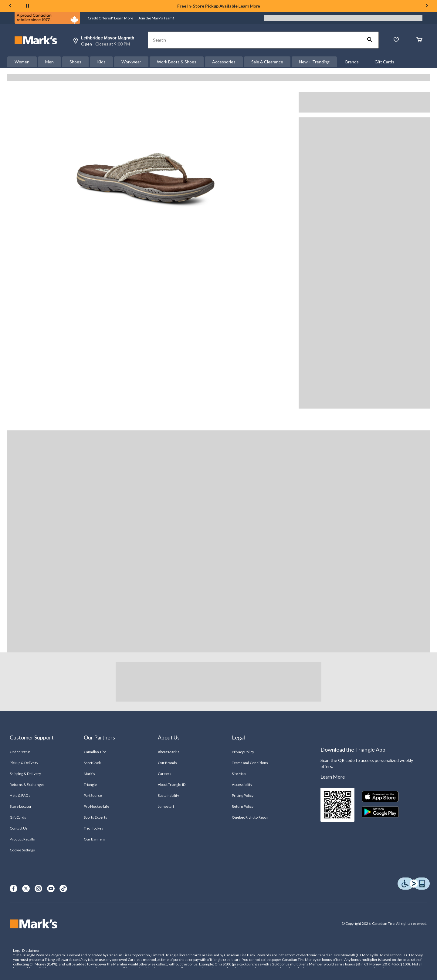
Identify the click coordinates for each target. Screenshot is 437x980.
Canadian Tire (95, 752)
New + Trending (314, 62)
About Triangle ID (172, 785)
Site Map (239, 774)
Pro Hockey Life (97, 806)
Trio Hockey (93, 828)
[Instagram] (38, 889)
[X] (26, 889)
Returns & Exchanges (27, 785)
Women (22, 62)
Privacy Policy (243, 752)
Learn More (249, 6)
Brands (352, 62)
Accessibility (242, 785)
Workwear (131, 62)
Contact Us (19, 828)
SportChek (92, 763)
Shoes (75, 62)
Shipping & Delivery (25, 774)
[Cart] (419, 40)
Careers (164, 774)
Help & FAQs (20, 795)
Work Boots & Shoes (177, 62)
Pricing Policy (243, 795)
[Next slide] (427, 6)
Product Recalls (22, 839)
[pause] (27, 6)
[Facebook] (14, 889)
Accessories (224, 62)
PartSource (93, 795)
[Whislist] (396, 40)
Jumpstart (166, 806)
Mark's (89, 774)
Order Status (20, 752)
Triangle (90, 785)
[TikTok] (63, 889)
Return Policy (243, 806)
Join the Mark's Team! (156, 18)
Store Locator (21, 806)
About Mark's (169, 752)
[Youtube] (51, 889)
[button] (370, 40)
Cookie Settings (22, 850)
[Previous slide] (10, 6)
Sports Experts (96, 817)
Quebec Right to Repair (250, 817)
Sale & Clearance (267, 62)
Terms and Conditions (250, 763)
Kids (101, 62)
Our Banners (94, 839)
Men (49, 62)
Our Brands (167, 763)
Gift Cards (384, 62)
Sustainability (169, 795)
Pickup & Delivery (24, 763)
